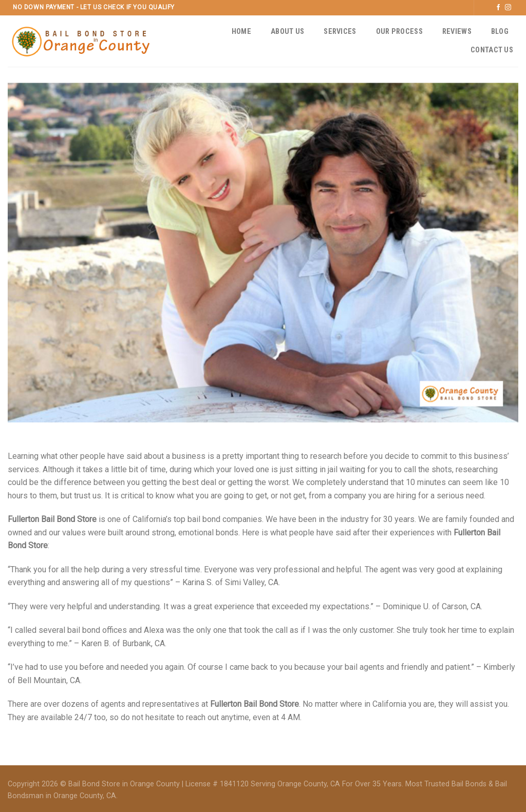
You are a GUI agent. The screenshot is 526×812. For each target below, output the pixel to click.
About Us (287, 32)
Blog (500, 32)
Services (340, 32)
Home (241, 32)
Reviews (457, 32)
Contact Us (492, 50)
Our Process (399, 32)
